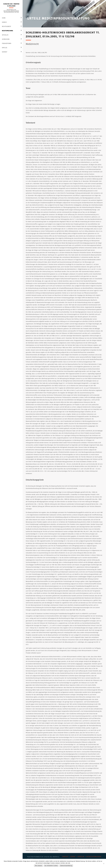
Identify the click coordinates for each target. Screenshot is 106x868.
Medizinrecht (32, 44)
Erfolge (5, 48)
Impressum (81, 857)
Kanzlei (4, 22)
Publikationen (7, 43)
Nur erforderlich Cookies (51, 866)
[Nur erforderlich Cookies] (104, 863)
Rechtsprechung (7, 31)
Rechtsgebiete (6, 26)
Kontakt (5, 52)
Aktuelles (5, 35)
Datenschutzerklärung (94, 857)
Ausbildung (6, 39)
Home (4, 18)
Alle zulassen (38, 866)
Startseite (65, 857)
